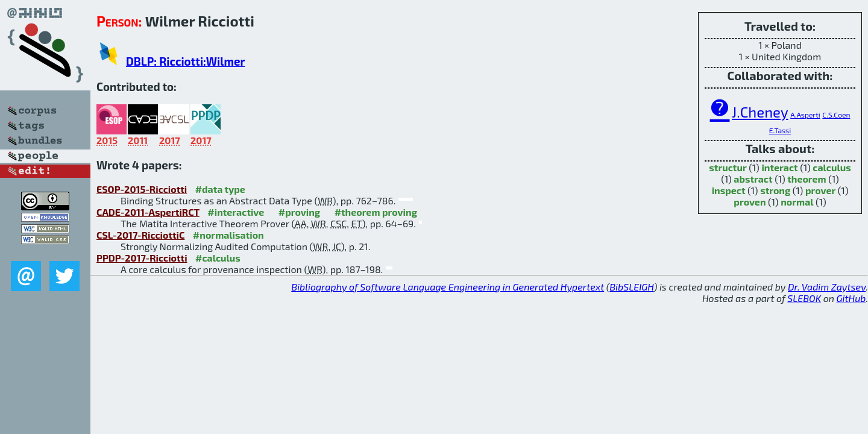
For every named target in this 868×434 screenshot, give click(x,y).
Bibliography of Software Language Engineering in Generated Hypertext (448, 287)
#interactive (236, 212)
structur (728, 167)
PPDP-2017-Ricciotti (142, 258)
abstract (753, 179)
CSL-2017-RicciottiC (140, 235)
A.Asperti (805, 115)
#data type (220, 189)
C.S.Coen (836, 115)
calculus (832, 167)
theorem (807, 179)
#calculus (218, 258)
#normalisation (228, 235)
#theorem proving (376, 212)
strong (775, 190)
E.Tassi (780, 130)
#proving (299, 212)
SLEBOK (804, 298)
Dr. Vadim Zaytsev (827, 287)
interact (779, 167)
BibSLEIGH (631, 287)
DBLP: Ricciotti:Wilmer (185, 61)
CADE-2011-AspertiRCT (148, 212)
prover (820, 190)
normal (797, 202)
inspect (729, 190)
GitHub (851, 298)
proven (750, 202)
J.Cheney (760, 112)
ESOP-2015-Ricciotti (142, 189)
